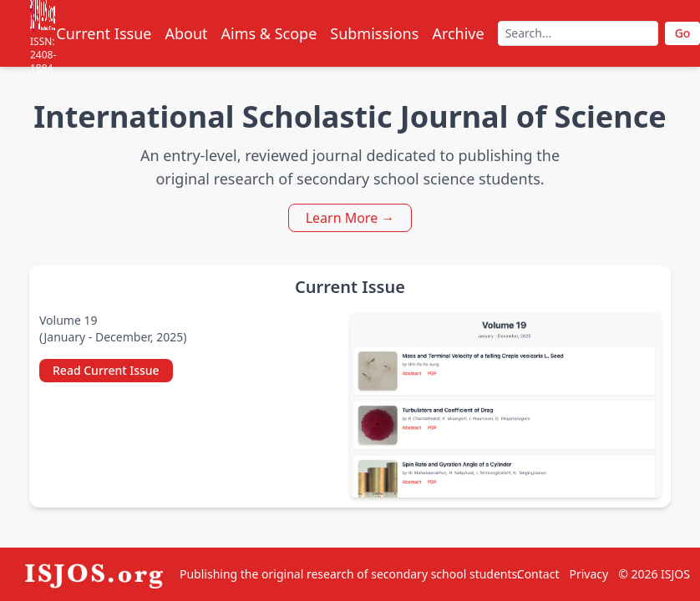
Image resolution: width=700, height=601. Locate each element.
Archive (458, 33)
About (186, 33)
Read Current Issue (106, 370)
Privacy (588, 574)
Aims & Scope (269, 33)
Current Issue (104, 33)
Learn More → (350, 218)
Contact (538, 574)
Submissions (374, 33)
